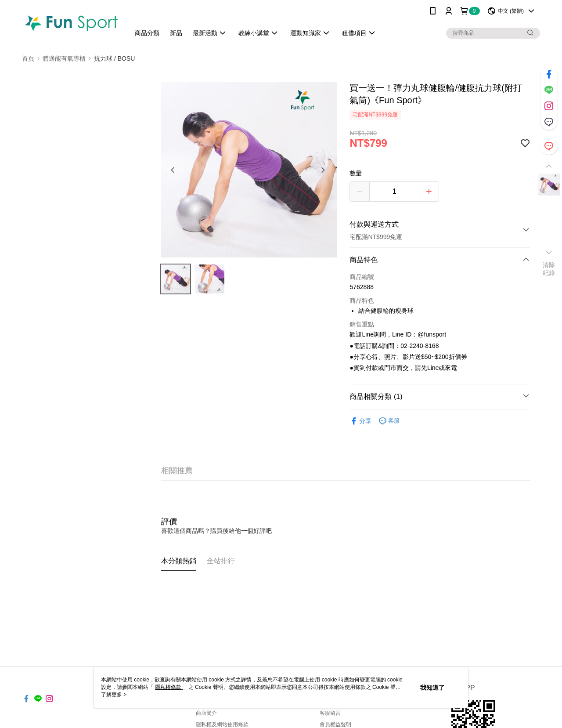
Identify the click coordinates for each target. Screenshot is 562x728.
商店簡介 (206, 713)
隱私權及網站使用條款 (222, 724)
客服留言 (330, 713)
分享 (360, 421)
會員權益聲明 (335, 724)
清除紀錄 (549, 269)
